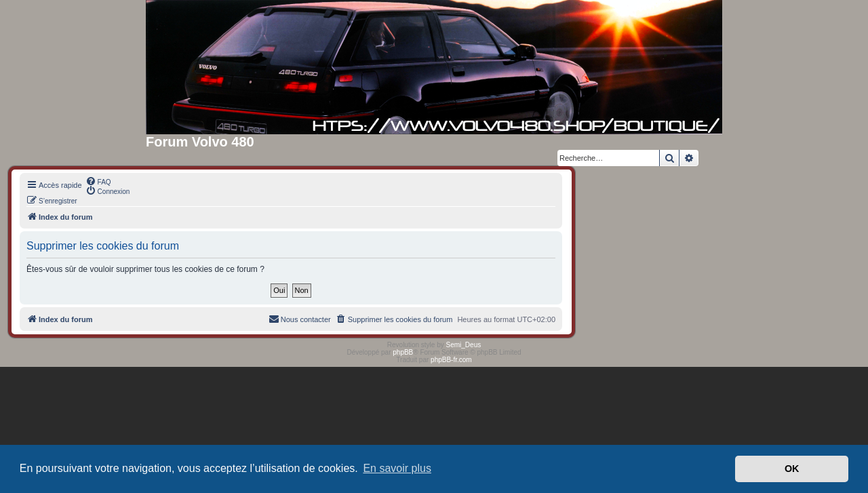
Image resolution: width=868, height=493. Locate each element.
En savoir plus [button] (397, 468)
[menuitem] (98, 181)
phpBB (403, 352)
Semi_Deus (464, 345)
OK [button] (792, 469)
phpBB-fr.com (451, 360)
